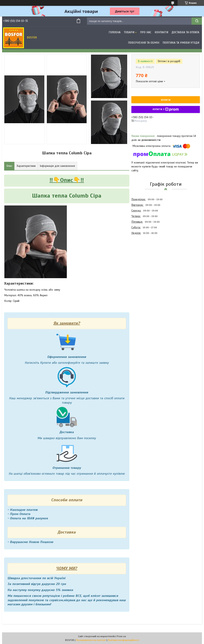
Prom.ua (121, 636)
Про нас (146, 32)
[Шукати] (197, 21)
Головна (115, 32)
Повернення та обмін (144, 43)
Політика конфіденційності (123, 640)
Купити (166, 100)
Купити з (166, 109)
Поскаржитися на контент (91, 640)
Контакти (161, 32)
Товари (129, 32)
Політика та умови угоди (181, 43)
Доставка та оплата (185, 32)
